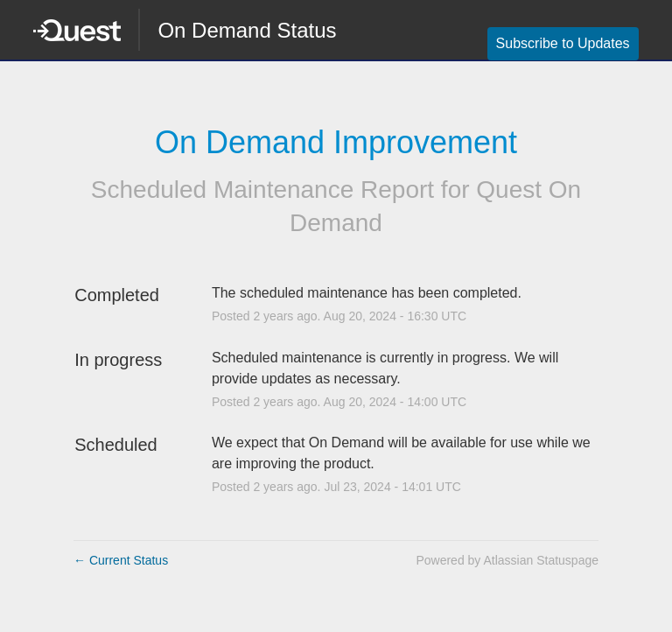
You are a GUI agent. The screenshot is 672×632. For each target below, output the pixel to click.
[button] (563, 44)
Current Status (121, 560)
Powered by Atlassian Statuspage (507, 560)
